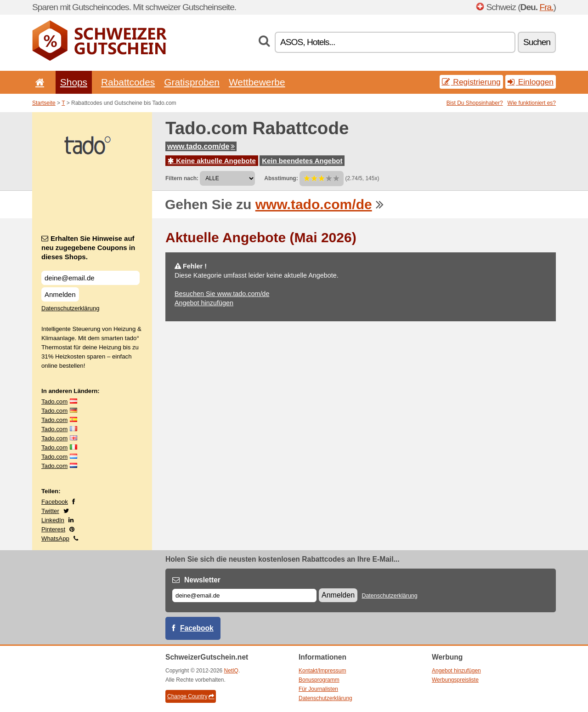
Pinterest (53, 529)
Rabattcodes (128, 82)
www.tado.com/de (201, 146)
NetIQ (231, 671)
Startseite (44, 103)
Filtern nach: (182, 178)
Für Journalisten (318, 689)
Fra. (546, 7)
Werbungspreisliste (455, 680)
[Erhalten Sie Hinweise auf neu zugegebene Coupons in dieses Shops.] (90, 278)
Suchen (537, 42)
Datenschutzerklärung (70, 308)
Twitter (50, 511)
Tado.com (54, 402)
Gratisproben (192, 82)
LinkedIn (53, 520)
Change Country (191, 696)
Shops (74, 82)
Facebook (55, 502)
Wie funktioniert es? (532, 103)
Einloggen (531, 82)
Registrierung (471, 82)
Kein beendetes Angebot (302, 161)
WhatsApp (55, 538)
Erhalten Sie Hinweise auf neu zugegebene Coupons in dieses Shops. (88, 248)
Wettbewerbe (257, 82)
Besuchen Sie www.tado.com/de (222, 294)
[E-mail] (244, 595)
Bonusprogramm (319, 680)
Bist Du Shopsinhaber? (475, 103)
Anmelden (60, 294)
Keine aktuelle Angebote (212, 161)
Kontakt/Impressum (322, 671)
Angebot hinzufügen (204, 303)
